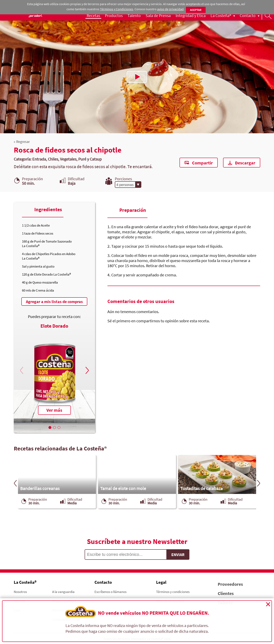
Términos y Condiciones (117, 9)
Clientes (226, 593)
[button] (86, 370)
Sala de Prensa (158, 15)
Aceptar (196, 10)
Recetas (93, 15)
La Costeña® (221, 15)
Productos (114, 15)
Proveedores (230, 584)
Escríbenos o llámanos (111, 592)
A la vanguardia (63, 592)
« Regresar (22, 142)
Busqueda (268, 15)
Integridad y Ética (191, 15)
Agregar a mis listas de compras (54, 301)
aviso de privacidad (170, 9)
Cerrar (268, 604)
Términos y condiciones (173, 592)
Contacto (248, 15)
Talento (134, 15)
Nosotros (20, 592)
